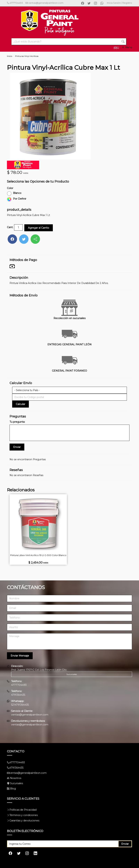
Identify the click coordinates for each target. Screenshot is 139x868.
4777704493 (15, 3)
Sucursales (72, 674)
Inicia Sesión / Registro (119, 3)
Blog (11, 788)
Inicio (10, 56)
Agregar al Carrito (39, 228)
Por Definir (17, 199)
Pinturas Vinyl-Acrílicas (27, 56)
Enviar (125, 844)
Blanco (14, 193)
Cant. (10, 227)
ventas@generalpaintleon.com (43, 3)
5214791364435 (20, 705)
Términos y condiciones (24, 815)
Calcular (21, 404)
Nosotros (16, 778)
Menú (127, 47)
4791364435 (18, 695)
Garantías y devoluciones (24, 820)
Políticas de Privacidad (23, 810)
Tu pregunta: (17, 422)
